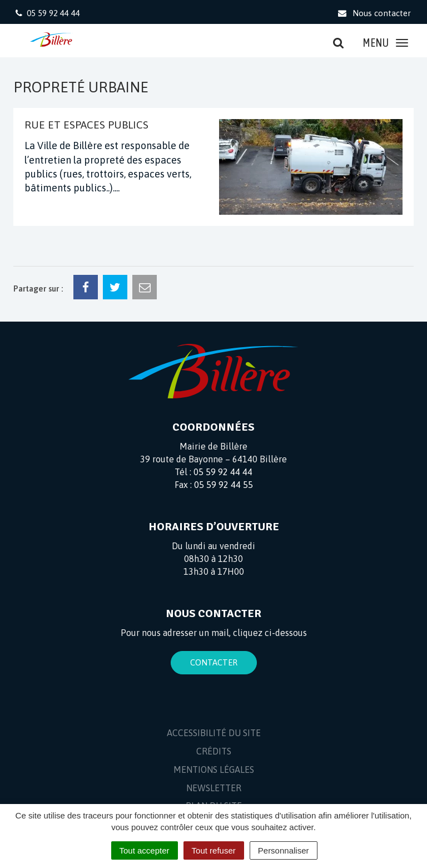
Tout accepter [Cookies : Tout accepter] (145, 850)
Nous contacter (374, 13)
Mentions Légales (214, 770)
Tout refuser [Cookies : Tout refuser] (214, 850)
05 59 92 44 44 (223, 472)
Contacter (214, 662)
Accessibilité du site (214, 733)
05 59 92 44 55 (224, 485)
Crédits (214, 751)
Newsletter (214, 788)
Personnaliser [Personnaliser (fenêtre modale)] (284, 850)
